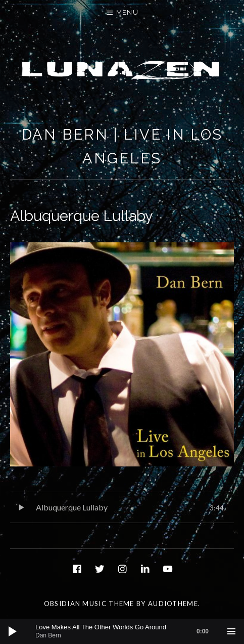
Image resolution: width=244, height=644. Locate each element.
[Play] (13, 631)
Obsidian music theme (89, 604)
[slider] (127, 631)
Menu (127, 12)
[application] (122, 631)
